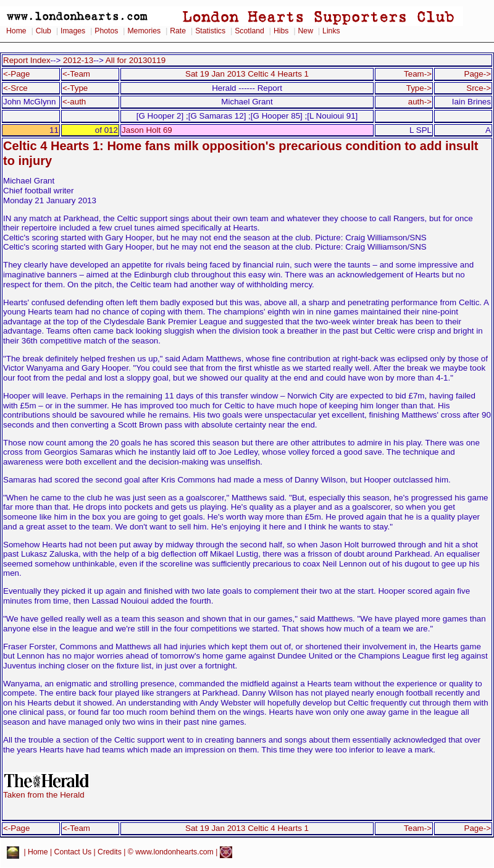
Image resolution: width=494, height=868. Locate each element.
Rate (178, 31)
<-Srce (15, 88)
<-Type (75, 88)
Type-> (419, 88)
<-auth (74, 102)
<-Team (76, 74)
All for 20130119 (136, 60)
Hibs (281, 31)
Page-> (477, 74)
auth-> (420, 102)
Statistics (210, 31)
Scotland (249, 31)
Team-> (418, 74)
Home (16, 31)
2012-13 (78, 60)
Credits (110, 852)
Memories (144, 31)
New (306, 31)
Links (331, 31)
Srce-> (479, 88)
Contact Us (73, 852)
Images (73, 31)
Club (44, 31)
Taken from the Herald (46, 791)
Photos (106, 31)
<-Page (17, 74)
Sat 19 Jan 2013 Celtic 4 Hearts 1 (247, 74)
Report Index (27, 60)
